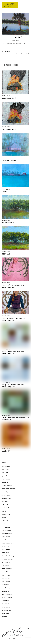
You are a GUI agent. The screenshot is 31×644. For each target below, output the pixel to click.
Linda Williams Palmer (8, 543)
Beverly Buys (5, 482)
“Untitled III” (6, 451)
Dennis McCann (6, 537)
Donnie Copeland (6, 492)
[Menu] (28, 2)
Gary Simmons (6, 578)
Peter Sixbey (5, 585)
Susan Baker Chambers (8, 489)
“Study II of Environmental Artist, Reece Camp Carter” (13, 386)
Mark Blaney (5, 469)
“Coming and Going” (9, 160)
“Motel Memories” (22, 54)
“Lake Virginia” (15, 37)
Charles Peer (5, 546)
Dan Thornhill (5, 601)
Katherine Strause (7, 594)
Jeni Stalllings (5, 591)
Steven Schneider (7, 569)
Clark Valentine (6, 604)
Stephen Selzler (6, 575)
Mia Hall (4, 511)
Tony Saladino (5, 565)
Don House (5, 524)
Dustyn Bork (5, 473)
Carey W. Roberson (7, 559)
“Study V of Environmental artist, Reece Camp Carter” (13, 286)
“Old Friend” (6, 254)
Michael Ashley (6, 466)
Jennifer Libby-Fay (7, 533)
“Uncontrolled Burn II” (9, 129)
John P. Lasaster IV (7, 530)
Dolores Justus (6, 527)
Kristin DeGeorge (6, 498)
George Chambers (7, 485)
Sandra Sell (5, 572)
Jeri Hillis (4, 517)
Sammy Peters (6, 549)
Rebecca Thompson (7, 597)
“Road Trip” (8, 51)
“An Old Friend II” (8, 223)
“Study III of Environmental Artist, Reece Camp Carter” (13, 352)
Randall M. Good (6, 508)
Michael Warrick (6, 607)
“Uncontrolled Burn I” (9, 98)
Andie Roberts (6, 562)
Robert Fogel (5, 505)
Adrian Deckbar (6, 495)
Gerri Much (5, 540)
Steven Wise (5, 613)
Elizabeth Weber (6, 610)
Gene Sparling (6, 588)
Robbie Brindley (6, 479)
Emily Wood (5, 617)
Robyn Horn (5, 521)
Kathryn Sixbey (6, 581)
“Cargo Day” (6, 192)
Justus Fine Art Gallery (7, 639)
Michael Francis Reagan (8, 556)
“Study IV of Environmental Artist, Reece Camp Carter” (13, 319)
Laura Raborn (15, 40)
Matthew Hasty (6, 514)
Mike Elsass (5, 501)
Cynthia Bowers (6, 476)
